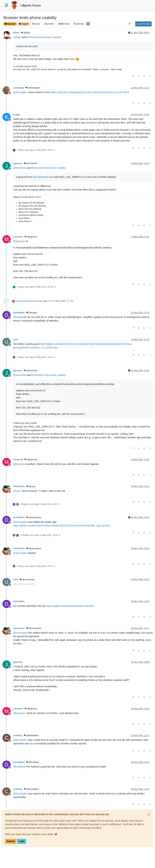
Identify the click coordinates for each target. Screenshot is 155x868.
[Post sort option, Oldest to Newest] (130, 24)
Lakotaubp (19, 88)
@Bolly (25, 33)
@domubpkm (33, 88)
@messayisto (34, 518)
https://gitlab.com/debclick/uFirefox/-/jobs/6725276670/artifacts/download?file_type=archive (62, 526)
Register (11, 841)
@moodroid (31, 163)
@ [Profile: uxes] (17, 491)
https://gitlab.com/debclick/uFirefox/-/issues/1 (70, 606)
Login (22, 841)
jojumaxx (18, 163)
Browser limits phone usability (45, 37)
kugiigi (17, 115)
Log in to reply (143, 24)
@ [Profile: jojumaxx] (19, 241)
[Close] (149, 815)
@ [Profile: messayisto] (20, 522)
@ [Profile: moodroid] (19, 168)
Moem (16, 33)
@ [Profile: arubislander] (41, 177)
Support (24, 24)
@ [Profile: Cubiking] (19, 767)
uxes (16, 340)
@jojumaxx (31, 237)
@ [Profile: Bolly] (17, 37)
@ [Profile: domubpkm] (20, 92)
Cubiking (18, 735)
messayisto (19, 486)
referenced (32, 301)
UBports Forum (31, 5)
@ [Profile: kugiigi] (18, 317)
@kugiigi (31, 313)
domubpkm (19, 313)
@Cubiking (32, 762)
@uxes (31, 486)
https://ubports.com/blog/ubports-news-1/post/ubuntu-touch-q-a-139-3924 (90, 92)
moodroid (18, 237)
